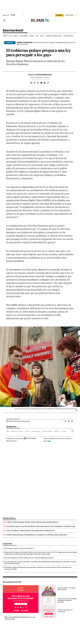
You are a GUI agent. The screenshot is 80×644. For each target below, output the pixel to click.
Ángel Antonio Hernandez (40, 75)
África (42, 36)
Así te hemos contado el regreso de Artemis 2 (19, 548)
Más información (12, 441)
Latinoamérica (24, 36)
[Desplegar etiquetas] (73, 431)
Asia (37, 36)
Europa (5, 36)
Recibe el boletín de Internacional (19, 421)
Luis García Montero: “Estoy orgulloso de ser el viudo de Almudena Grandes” (29, 558)
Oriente (32, 36)
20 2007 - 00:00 (42, 77)
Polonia (27, 431)
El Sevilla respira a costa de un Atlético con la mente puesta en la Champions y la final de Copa (41, 526)
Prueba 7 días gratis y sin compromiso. (65, 611)
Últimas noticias (68, 36)
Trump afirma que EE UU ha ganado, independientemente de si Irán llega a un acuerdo (46, 43)
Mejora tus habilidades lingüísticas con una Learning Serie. (20, 618)
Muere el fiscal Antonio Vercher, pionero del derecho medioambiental (33, 522)
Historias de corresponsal (54, 36)
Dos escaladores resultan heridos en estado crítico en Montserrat (31, 531)
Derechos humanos (17, 431)
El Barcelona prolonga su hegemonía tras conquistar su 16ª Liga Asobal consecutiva (37, 535)
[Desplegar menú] (4, 20)
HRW (8, 431)
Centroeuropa (36, 431)
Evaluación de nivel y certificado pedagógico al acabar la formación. (67, 600)
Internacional (13, 30)
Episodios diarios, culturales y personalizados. (67, 589)
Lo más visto (7, 544)
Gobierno (57, 431)
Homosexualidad (47, 431)
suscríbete (59, 15)
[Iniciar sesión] (71, 15)
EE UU (11, 36)
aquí (49, 441)
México (16, 36)
